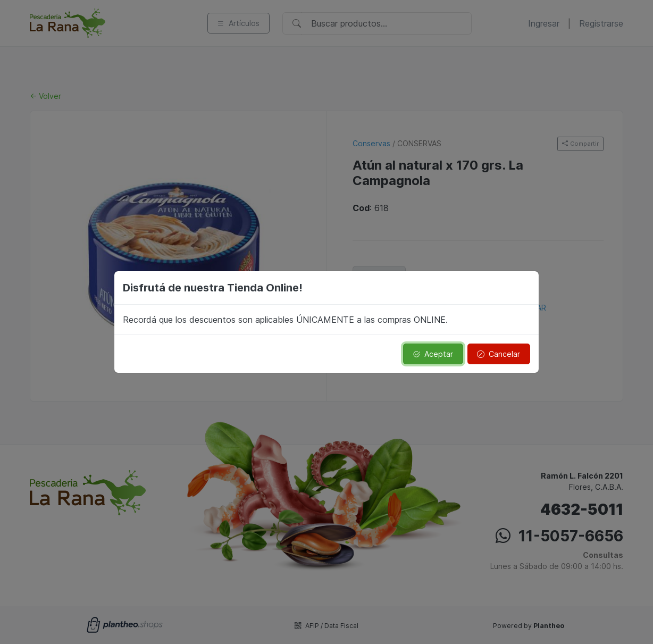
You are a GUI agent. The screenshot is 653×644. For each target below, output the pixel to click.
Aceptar (433, 354)
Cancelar (499, 354)
